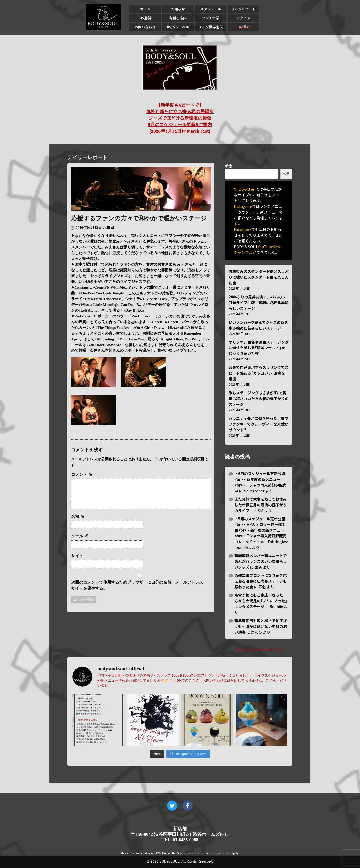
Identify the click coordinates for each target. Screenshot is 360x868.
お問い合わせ (145, 27)
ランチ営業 (211, 18)
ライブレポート (244, 9)
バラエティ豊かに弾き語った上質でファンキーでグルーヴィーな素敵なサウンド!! (259, 424)
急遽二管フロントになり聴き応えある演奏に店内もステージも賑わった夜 (261, 581)
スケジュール (211, 9)
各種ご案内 (178, 18)
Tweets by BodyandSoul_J (259, 649)
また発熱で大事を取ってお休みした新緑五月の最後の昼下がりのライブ (261, 505)
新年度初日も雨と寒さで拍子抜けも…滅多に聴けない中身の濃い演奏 (261, 626)
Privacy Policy (195, 853)
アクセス (243, 18)
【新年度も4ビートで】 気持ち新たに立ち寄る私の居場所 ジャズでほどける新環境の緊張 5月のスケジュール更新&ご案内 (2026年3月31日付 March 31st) (180, 118)
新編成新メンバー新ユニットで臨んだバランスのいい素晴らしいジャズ (261, 561)
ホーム (145, 9)
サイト (77, 562)
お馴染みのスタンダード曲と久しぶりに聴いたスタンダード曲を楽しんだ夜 (259, 277)
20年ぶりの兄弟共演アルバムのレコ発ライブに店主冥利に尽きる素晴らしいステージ (259, 302)
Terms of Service (221, 853)
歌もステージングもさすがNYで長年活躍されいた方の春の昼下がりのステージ (259, 399)
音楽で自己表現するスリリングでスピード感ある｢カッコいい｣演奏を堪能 (259, 373)
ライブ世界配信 (211, 27)
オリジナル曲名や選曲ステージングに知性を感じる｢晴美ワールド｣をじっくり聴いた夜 (259, 348)
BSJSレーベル (178, 27)
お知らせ (178, 9)
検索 (229, 166)
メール (80, 542)
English (243, 27)
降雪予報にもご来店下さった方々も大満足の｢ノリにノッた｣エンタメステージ (261, 601)
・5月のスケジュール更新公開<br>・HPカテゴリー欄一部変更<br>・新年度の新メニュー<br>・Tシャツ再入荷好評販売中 (261, 530)
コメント (82, 474)
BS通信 (145, 18)
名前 (78, 522)
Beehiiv (276, 607)
